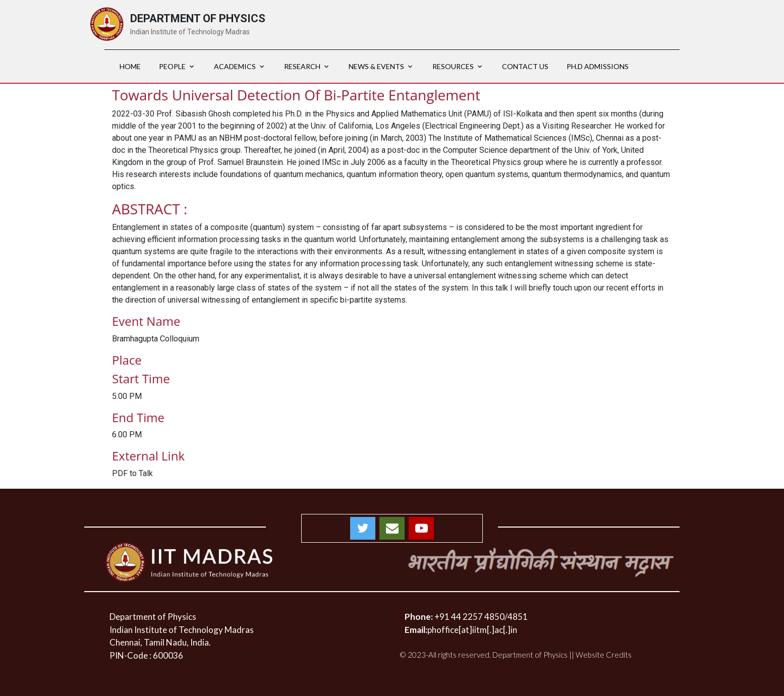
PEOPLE (172, 66)
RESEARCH (302, 66)
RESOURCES (453, 66)
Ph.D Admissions (598, 66)
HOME (130, 66)
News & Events (376, 66)
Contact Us (525, 66)
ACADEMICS (235, 66)
